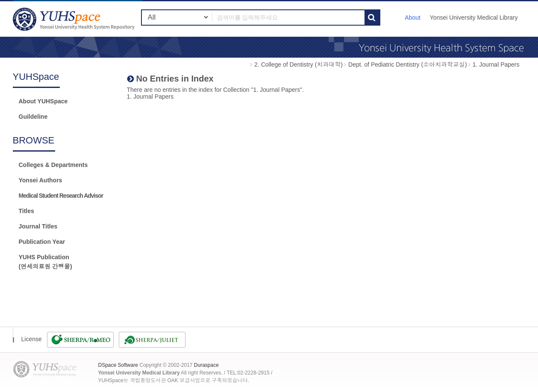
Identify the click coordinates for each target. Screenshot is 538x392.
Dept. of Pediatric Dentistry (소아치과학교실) (408, 64)
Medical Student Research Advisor (61, 196)
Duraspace (206, 365)
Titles (26, 211)
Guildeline (33, 117)
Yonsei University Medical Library (474, 18)
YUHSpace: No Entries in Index (75, 19)
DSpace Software (118, 365)
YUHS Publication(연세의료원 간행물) (46, 262)
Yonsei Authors (41, 180)
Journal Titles (38, 226)
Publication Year (42, 242)
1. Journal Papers (496, 64)
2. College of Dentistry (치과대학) (298, 64)
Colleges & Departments (53, 165)
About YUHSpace (43, 101)
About (413, 18)
